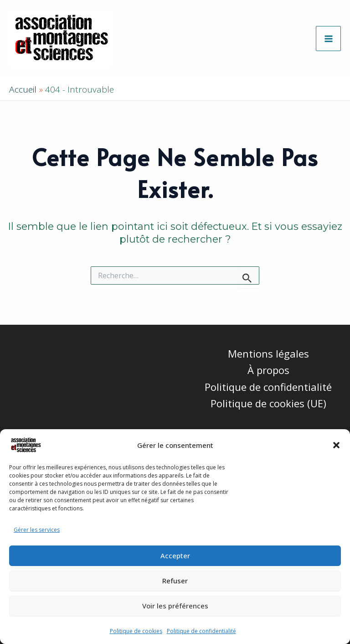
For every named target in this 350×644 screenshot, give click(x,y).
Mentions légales (268, 353)
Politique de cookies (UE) (268, 403)
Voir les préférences (175, 606)
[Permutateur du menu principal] (328, 39)
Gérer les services (37, 530)
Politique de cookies (136, 631)
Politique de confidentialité (201, 631)
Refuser (175, 581)
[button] (336, 445)
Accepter (175, 556)
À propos (268, 370)
